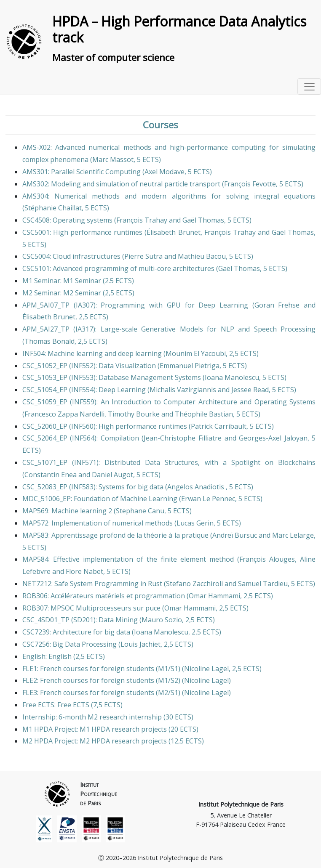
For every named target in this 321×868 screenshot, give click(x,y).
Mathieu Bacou (202, 256)
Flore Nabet (84, 571)
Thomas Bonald (49, 341)
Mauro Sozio (162, 620)
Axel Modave (165, 172)
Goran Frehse (277, 305)
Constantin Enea (51, 475)
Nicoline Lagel (206, 669)
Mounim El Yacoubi (196, 353)
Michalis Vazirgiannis (183, 390)
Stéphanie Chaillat (53, 208)
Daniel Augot (112, 475)
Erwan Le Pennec (208, 499)
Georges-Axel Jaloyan (273, 438)
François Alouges (267, 559)
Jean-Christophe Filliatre (183, 438)
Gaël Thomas (203, 220)
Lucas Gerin (195, 523)
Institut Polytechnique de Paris (241, 804)
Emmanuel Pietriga (190, 366)
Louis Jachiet (140, 644)
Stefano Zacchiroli (194, 584)
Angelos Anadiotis (197, 487)
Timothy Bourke (134, 414)
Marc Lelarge (293, 535)
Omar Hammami (214, 596)
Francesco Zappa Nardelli (64, 414)
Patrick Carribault (219, 426)
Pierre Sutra (143, 256)
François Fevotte (250, 184)
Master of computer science (113, 57)
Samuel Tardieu (263, 584)
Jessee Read (250, 390)
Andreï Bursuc (235, 535)
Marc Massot (113, 159)
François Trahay (142, 220)
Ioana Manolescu (232, 377)
